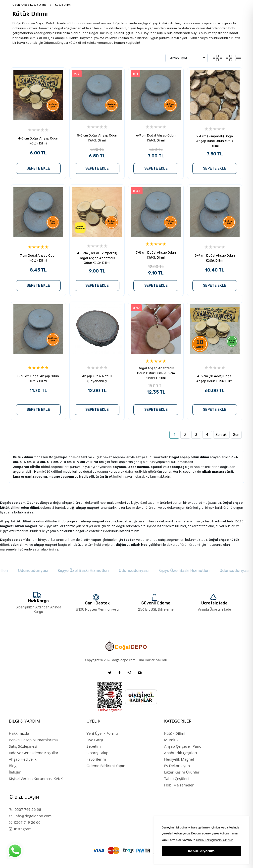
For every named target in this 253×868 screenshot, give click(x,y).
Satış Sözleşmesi (23, 746)
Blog (13, 766)
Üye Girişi (95, 740)
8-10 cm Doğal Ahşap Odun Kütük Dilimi (38, 379)
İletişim (15, 772)
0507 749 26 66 (25, 809)
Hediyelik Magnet (179, 759)
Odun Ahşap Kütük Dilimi (29, 5)
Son (236, 435)
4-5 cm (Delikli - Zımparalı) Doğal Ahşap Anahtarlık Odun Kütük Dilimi (97, 258)
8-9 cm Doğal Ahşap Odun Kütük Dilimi (215, 258)
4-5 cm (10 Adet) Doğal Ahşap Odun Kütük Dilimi (215, 379)
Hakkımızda (19, 733)
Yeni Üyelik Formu (102, 733)
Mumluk (171, 740)
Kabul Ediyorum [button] (201, 851)
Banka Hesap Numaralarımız (34, 740)
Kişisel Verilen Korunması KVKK (36, 778)
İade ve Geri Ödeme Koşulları (34, 753)
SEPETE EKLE (38, 168)
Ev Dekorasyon (177, 766)
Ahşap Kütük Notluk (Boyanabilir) (97, 379)
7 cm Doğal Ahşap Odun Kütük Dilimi (38, 258)
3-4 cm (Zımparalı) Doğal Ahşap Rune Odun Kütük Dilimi (215, 141)
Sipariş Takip (98, 753)
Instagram (20, 829)
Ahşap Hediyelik (23, 759)
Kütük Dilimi (63, 5)
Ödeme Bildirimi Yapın (106, 766)
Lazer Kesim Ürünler (182, 772)
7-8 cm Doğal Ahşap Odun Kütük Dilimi (156, 255)
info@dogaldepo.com (30, 816)
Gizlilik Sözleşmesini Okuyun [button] (215, 840)
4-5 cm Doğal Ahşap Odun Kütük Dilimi (38, 141)
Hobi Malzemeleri (179, 785)
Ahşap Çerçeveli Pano (183, 746)
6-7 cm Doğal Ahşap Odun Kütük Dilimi (156, 138)
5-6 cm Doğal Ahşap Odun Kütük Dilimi (97, 138)
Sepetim (94, 746)
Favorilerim (96, 759)
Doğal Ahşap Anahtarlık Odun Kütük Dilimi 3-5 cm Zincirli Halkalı (156, 373)
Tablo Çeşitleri (177, 778)
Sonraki (221, 435)
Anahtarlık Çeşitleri (181, 753)
